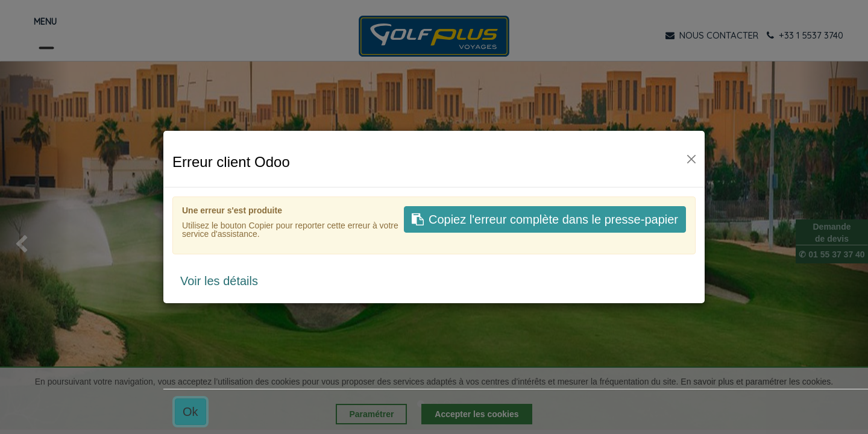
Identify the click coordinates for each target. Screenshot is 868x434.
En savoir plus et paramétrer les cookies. (757, 382)
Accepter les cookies (476, 414)
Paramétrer (371, 414)
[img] (35, 245)
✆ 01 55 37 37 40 (832, 254)
